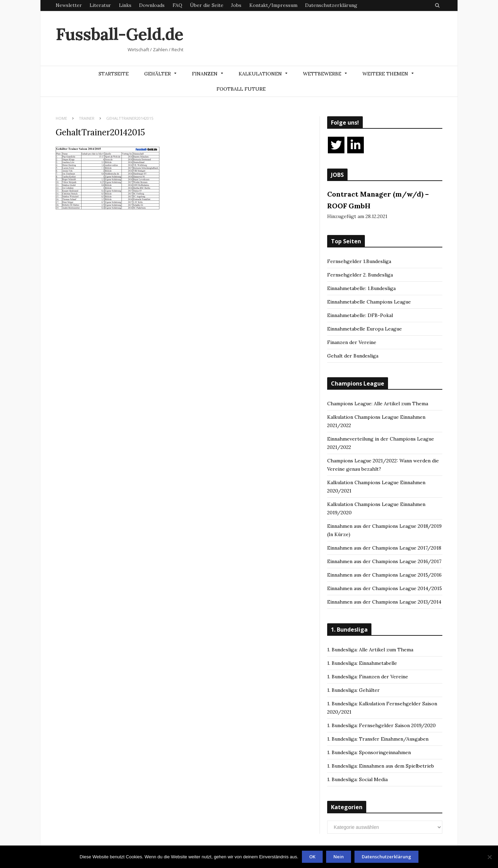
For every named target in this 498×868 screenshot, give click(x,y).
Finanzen (205, 74)
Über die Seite (207, 5)
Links (125, 5)
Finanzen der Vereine (352, 342)
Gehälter (158, 74)
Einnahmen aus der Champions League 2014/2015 (385, 588)
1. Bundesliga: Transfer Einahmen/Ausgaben (378, 739)
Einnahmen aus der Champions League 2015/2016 (384, 575)
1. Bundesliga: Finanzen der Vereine (368, 677)
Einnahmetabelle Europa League (365, 329)
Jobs (236, 5)
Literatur (100, 5)
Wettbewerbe (322, 74)
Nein (339, 857)
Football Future (241, 89)
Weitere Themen (385, 74)
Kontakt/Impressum (273, 5)
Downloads (152, 5)
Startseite (114, 74)
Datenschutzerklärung (331, 5)
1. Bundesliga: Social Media (357, 779)
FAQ (177, 5)
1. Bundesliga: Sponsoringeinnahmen (369, 752)
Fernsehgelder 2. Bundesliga (360, 275)
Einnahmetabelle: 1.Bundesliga (361, 288)
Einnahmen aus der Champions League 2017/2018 (384, 548)
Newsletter (69, 5)
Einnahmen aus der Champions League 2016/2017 (384, 561)
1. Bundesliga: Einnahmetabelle (362, 663)
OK (312, 857)
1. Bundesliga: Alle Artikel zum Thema (370, 650)
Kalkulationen (260, 74)
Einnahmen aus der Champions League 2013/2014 (384, 602)
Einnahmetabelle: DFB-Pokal (360, 315)
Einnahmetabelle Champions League (369, 302)
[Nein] (489, 857)
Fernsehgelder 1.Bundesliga (359, 261)
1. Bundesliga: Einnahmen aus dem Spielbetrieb (381, 766)
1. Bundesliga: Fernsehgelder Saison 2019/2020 (381, 725)
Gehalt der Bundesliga (353, 356)
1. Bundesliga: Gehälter (353, 690)
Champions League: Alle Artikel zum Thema (378, 404)
